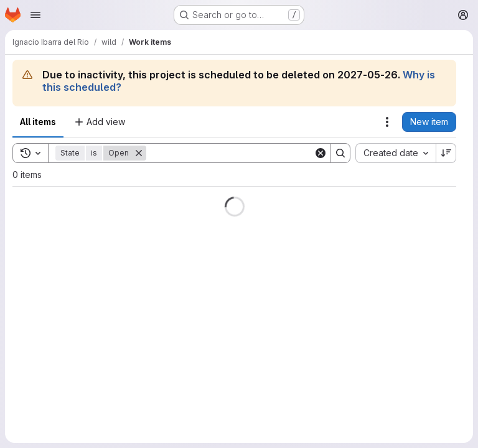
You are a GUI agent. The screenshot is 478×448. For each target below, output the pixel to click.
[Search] (230, 153)
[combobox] (396, 153)
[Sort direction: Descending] (446, 153)
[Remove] (139, 153)
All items (38, 122)
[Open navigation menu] (35, 15)
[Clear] (321, 153)
